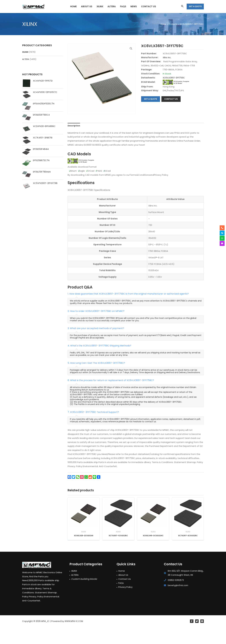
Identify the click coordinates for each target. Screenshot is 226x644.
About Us (123, 592)
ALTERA (26, 59)
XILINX (26, 52)
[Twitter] (197, 638)
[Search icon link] (182, 7)
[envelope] (222, 243)
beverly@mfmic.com (179, 602)
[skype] (222, 233)
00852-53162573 (177, 597)
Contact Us (125, 596)
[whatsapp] (222, 238)
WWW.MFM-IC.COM (75, 638)
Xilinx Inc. (167, 57)
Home (122, 588)
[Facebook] (192, 638)
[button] (131, 49)
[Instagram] (202, 638)
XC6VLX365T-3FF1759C (175, 78)
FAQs (121, 600)
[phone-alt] (222, 228)
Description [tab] (74, 141)
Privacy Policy (125, 604)
